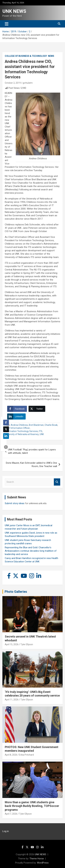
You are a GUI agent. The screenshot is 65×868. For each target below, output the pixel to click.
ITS (41, 431)
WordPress (43, 863)
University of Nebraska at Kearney (22, 434)
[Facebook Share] (17, 409)
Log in (6, 831)
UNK (42, 434)
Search (57, 482)
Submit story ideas (15, 503)
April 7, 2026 (11, 814)
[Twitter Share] (37, 409)
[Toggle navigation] (7, 24)
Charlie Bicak (51, 425)
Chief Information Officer (17, 428)
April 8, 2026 (11, 755)
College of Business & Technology (26, 56)
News (51, 56)
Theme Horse (37, 859)
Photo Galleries (16, 592)
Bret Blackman (36, 425)
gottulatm (28, 83)
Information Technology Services (21, 431)
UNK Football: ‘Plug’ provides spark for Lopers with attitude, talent (32, 451)
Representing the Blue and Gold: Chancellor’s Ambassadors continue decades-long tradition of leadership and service (31, 551)
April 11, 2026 (12, 700)
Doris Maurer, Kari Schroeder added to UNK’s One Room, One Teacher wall (31, 465)
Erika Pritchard (26, 755)
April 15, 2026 (12, 644)
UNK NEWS (14, 11)
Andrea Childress (19, 425)
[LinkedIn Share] (16, 416)
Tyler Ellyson (27, 644)
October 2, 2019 (13, 83)
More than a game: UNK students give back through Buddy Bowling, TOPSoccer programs (32, 806)
